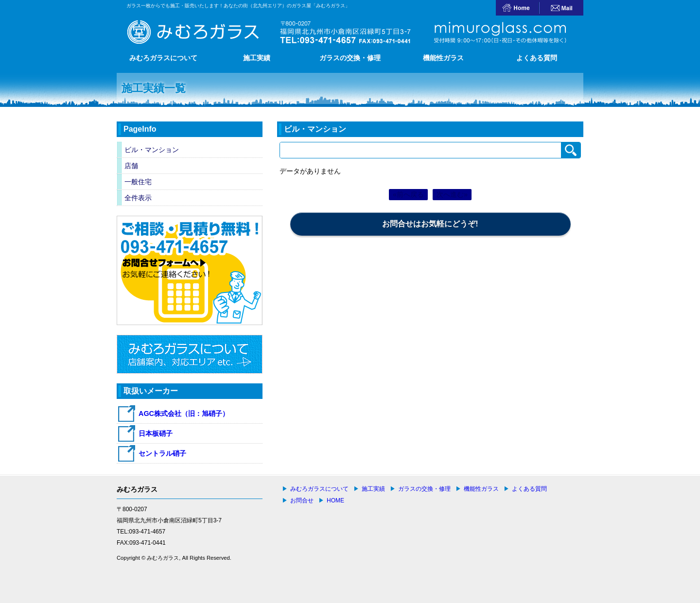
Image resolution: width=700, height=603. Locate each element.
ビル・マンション (152, 150)
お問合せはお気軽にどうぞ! (430, 224)
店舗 (131, 166)
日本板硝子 (156, 433)
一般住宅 (138, 182)
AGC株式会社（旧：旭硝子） (184, 413)
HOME (335, 500)
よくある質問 (537, 58)
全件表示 (138, 198)
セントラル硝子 (162, 453)
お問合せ (302, 500)
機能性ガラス (443, 58)
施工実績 (257, 58)
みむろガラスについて (163, 58)
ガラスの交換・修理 (350, 58)
